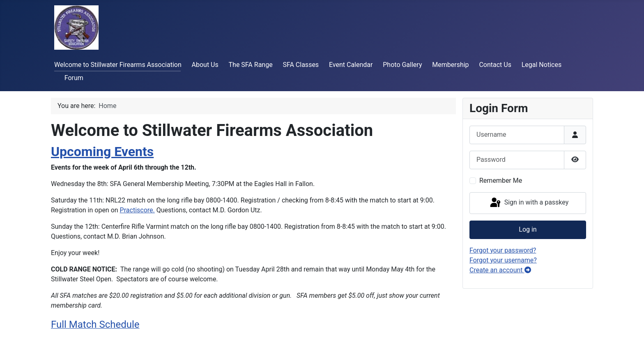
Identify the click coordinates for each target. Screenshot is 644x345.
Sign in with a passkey (529, 203)
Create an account (500, 270)
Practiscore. (137, 210)
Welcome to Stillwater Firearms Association (118, 65)
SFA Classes (301, 65)
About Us (205, 65)
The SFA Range (251, 65)
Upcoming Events (102, 152)
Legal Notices (542, 65)
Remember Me (501, 181)
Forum (74, 78)
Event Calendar (351, 65)
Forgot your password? (503, 250)
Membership (450, 65)
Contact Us (495, 65)
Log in (528, 229)
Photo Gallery (402, 65)
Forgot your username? (503, 260)
